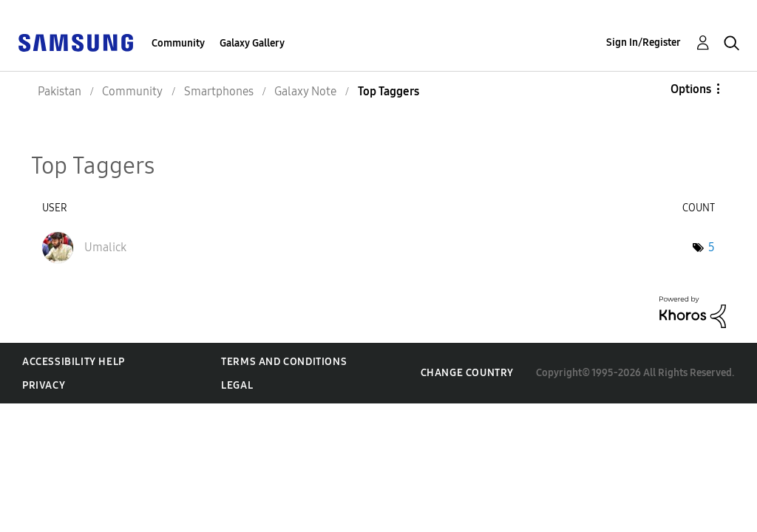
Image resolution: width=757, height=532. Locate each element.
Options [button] (691, 89)
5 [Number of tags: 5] (712, 247)
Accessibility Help (74, 362)
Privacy (44, 385)
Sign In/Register (644, 42)
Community (178, 43)
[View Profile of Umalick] (105, 247)
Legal (237, 385)
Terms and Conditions (284, 362)
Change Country (467, 373)
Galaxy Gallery (252, 43)
